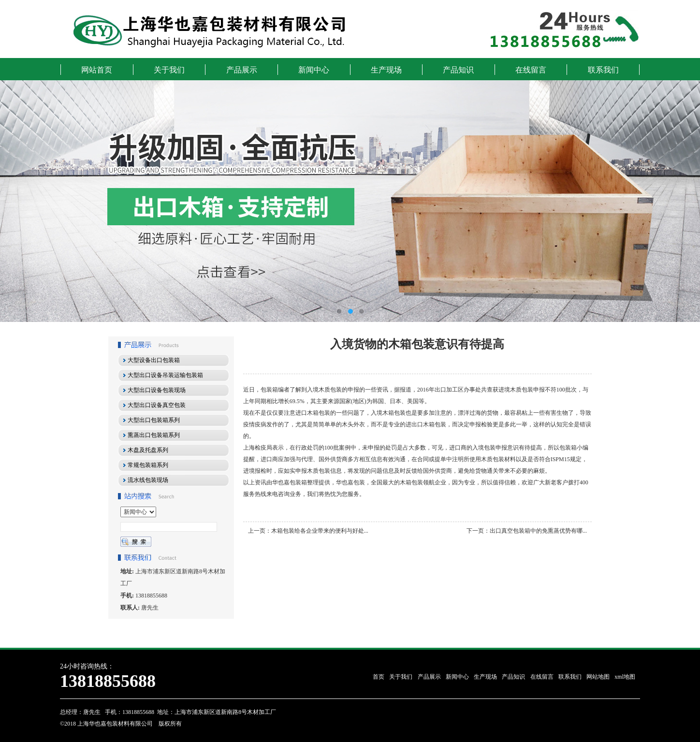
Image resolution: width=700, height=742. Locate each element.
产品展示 (242, 70)
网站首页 (97, 70)
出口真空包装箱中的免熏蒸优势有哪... (538, 531)
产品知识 (458, 70)
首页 (379, 677)
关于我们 (169, 70)
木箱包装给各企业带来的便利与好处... (320, 531)
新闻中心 (314, 70)
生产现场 (386, 70)
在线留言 (531, 70)
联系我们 (603, 70)
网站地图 (598, 677)
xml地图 (625, 677)
